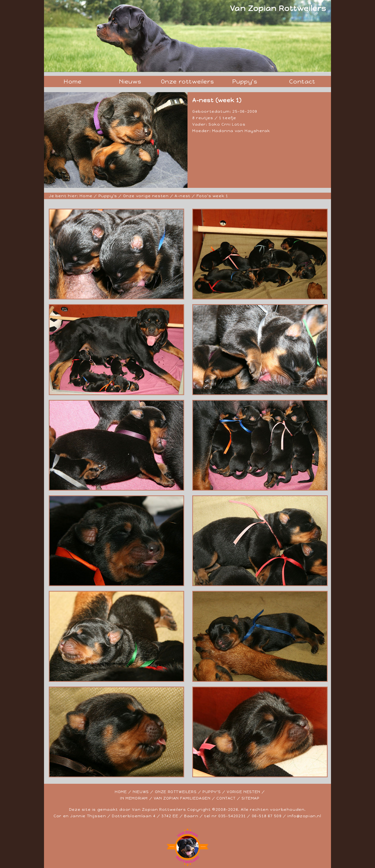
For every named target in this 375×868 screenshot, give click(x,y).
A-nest (183, 196)
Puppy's (245, 81)
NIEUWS (141, 792)
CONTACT (226, 798)
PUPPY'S (212, 792)
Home (73, 81)
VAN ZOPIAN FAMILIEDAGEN (182, 798)
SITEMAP (251, 798)
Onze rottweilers (188, 81)
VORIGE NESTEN (244, 792)
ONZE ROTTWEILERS (176, 792)
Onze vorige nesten (146, 196)
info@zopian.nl (304, 816)
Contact (302, 81)
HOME (121, 792)
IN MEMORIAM (134, 798)
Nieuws (130, 81)
